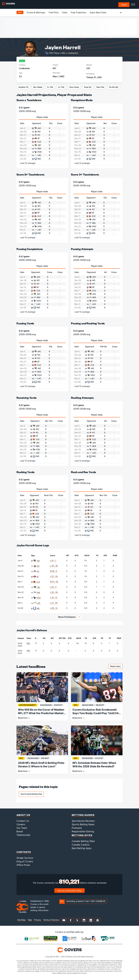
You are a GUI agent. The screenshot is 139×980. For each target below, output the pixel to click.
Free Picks (54, 12)
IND (38, 608)
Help (30, 920)
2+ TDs (50, 87)
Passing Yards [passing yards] (25, 323)
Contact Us (23, 821)
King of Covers (25, 861)
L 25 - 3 (53, 587)
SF (38, 577)
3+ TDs (61, 87)
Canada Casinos (81, 845)
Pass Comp (74, 87)
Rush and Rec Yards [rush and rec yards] (83, 472)
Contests (24, 852)
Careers (21, 824)
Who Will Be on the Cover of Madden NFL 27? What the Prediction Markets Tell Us (41, 712)
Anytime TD (23, 87)
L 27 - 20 (54, 603)
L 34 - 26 (54, 566)
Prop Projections (79, 12)
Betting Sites (82, 835)
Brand (20, 831)
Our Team (22, 828)
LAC (39, 603)
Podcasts (77, 828)
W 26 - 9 (53, 571)
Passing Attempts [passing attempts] (82, 249)
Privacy (38, 920)
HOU (39, 598)
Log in (124, 5)
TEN (28, 643)
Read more (116, 667)
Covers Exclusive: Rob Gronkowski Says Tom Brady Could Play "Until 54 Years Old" (95, 712)
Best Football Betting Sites (31, 794)
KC (38, 571)
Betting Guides (83, 815)
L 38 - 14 (54, 608)
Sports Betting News (83, 824)
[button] (69, 617)
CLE (38, 582)
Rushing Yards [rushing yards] (25, 472)
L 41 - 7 (53, 560)
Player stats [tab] (42, 117)
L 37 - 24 (54, 576)
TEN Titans (54, 53)
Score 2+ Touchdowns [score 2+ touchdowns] (30, 174)
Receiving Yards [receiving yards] (27, 398)
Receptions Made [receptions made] (82, 100)
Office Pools (23, 865)
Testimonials (23, 835)
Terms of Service (51, 920)
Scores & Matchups (36, 12)
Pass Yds (100, 87)
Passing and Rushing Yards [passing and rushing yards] (88, 323)
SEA (39, 593)
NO (38, 566)
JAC (38, 561)
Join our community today (70, 891)
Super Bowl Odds (98, 12)
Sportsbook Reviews (83, 821)
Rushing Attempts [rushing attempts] (82, 398)
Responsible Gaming (83, 831)
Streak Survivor (25, 858)
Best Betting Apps (82, 848)
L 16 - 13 (54, 598)
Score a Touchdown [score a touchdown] (29, 100)
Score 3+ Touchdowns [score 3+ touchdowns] (85, 174)
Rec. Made (38, 87)
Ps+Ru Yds (114, 87)
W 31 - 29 (54, 582)
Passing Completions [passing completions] (30, 249)
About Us (23, 815)
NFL (20, 12)
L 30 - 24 (54, 592)
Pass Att (88, 87)
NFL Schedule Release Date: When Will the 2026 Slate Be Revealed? (94, 765)
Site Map (21, 920)
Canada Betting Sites (83, 841)
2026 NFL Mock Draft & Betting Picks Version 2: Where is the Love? (41, 765)
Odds (65, 12)
